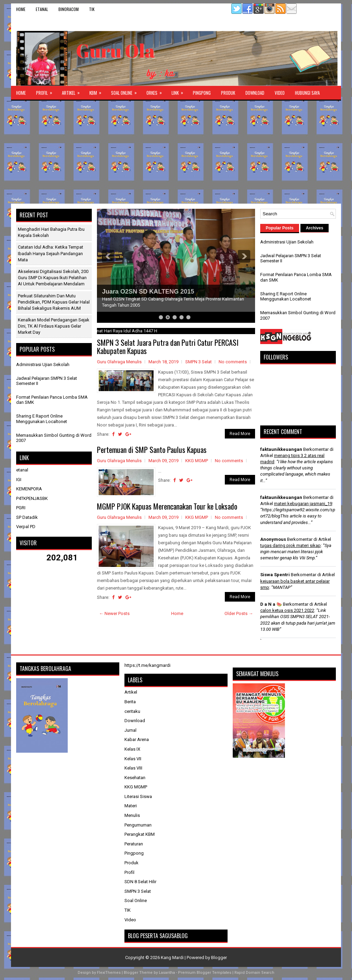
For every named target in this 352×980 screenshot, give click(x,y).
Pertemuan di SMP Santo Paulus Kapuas (152, 449)
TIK (92, 9)
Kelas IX (132, 749)
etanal (42, 9)
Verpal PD (26, 527)
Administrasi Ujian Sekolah (43, 364)
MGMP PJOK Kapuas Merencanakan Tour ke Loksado (167, 506)
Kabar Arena (137, 739)
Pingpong (202, 93)
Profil (46, 91)
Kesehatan (135, 778)
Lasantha (167, 973)
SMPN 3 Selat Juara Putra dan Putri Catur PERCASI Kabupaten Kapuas (168, 346)
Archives (315, 228)
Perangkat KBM (140, 834)
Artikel (73, 91)
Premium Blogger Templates (205, 973)
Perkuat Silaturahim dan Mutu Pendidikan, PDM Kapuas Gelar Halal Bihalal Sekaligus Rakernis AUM (54, 302)
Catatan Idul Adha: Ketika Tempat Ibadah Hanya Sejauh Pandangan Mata (51, 253)
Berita (130, 702)
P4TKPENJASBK (32, 498)
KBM (98, 91)
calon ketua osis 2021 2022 (287, 610)
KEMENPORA (29, 489)
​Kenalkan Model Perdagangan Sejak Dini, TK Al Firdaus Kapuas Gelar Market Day (54, 326)
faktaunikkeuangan (281, 449)
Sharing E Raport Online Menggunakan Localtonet (42, 419)
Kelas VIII (133, 768)
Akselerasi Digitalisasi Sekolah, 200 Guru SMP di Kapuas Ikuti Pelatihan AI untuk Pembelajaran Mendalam (53, 278)
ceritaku (132, 711)
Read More (240, 434)
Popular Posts (280, 228)
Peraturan (134, 844)
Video (280, 93)
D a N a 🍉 (271, 604)
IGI (19, 480)
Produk (228, 93)
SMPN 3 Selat (199, 362)
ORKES (156, 91)
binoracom (69, 9)
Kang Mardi (173, 958)
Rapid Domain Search (254, 973)
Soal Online (126, 91)
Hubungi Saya (307, 93)
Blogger (219, 958)
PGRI (21, 508)
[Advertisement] (176, 152)
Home (21, 9)
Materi (131, 806)
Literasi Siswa (138, 796)
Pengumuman (138, 825)
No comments (233, 362)
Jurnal (130, 730)
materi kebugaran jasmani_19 (303, 504)
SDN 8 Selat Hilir (140, 882)
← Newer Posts (114, 613)
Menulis (132, 815)
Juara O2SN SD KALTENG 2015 (148, 292)
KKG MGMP (197, 461)
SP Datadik (27, 517)
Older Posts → (239, 613)
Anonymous (273, 539)
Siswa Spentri (275, 575)
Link (180, 91)
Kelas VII (133, 759)
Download (255, 93)
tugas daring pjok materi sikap (290, 545)
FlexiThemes (109, 973)
